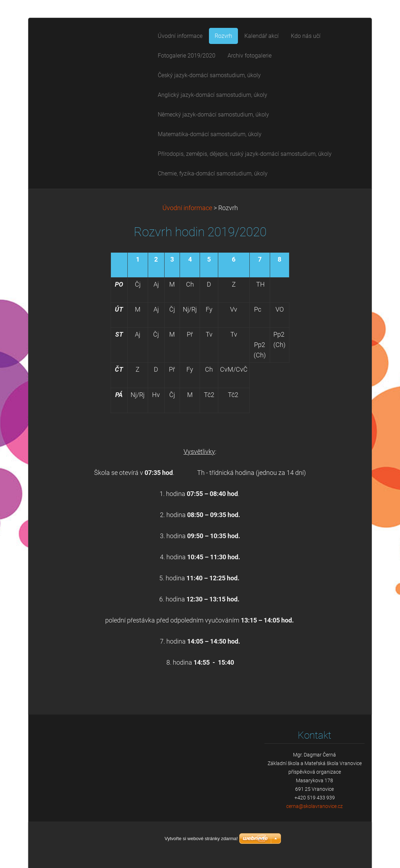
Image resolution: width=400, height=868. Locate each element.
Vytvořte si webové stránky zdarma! (201, 839)
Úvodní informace (187, 208)
